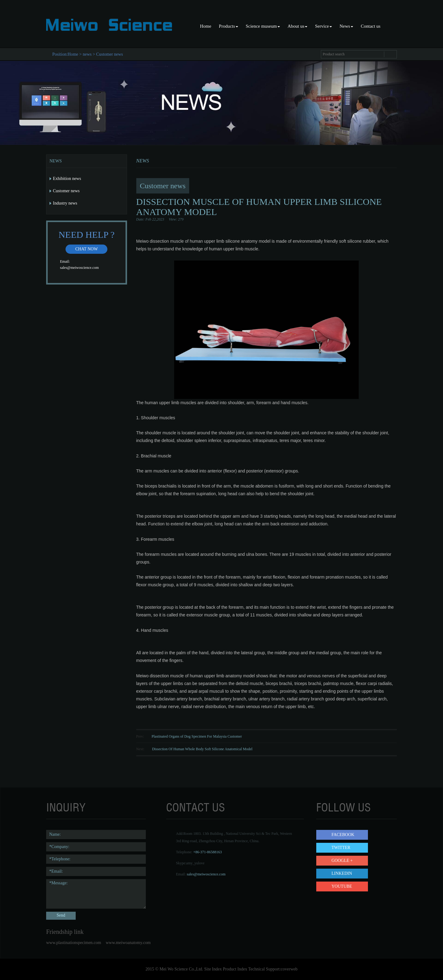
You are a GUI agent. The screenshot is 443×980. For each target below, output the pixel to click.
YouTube (342, 886)
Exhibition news (67, 179)
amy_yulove (195, 863)
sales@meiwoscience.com (79, 268)
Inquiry (66, 807)
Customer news (110, 54)
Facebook (343, 835)
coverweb (289, 969)
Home (206, 26)
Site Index (213, 969)
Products (228, 26)
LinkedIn (342, 873)
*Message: (96, 894)
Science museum (263, 26)
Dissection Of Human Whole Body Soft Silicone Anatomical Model (202, 749)
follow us (343, 807)
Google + (342, 860)
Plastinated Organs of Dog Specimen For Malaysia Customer (197, 736)
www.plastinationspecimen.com (74, 943)
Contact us (371, 26)
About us (298, 26)
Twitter (341, 848)
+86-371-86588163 (208, 852)
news (87, 54)
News (346, 26)
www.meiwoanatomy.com (128, 943)
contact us (196, 807)
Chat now (87, 249)
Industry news (65, 203)
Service (323, 26)
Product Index (235, 969)
